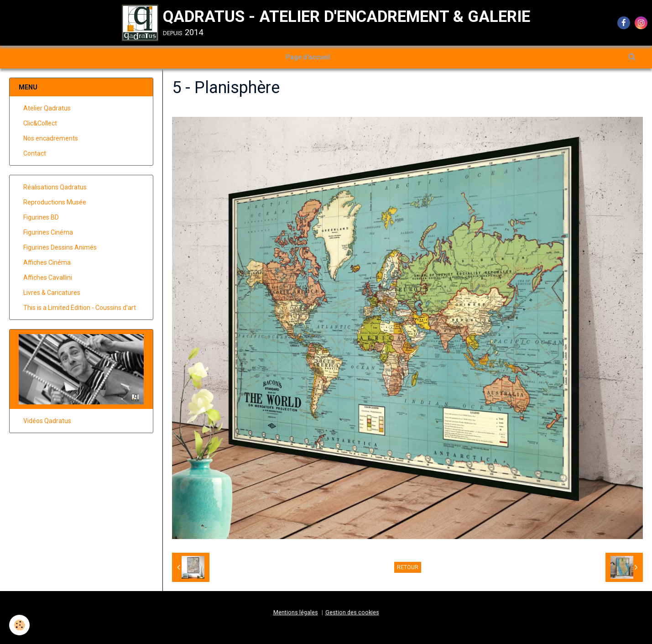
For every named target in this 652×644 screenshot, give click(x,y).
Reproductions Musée (55, 202)
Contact (35, 153)
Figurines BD (41, 217)
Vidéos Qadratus (47, 421)
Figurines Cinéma (48, 232)
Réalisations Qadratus (55, 187)
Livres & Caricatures (52, 293)
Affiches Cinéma (47, 262)
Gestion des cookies (352, 612)
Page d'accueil (308, 57)
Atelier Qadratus (47, 108)
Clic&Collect (40, 123)
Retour (408, 567)
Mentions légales (296, 612)
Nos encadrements (51, 138)
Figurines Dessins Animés (60, 247)
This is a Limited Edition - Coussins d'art (80, 308)
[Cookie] (19, 625)
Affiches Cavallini (48, 277)
